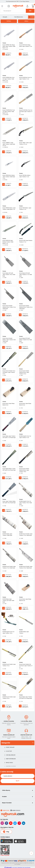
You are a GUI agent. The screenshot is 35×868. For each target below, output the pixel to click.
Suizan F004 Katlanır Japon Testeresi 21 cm (25, 209)
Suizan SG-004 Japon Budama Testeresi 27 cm (26, 241)
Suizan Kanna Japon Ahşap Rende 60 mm (8, 404)
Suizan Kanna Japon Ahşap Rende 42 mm (25, 600)
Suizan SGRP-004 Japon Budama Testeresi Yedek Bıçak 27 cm (8, 242)
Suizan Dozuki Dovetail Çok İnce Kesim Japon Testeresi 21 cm (26, 666)
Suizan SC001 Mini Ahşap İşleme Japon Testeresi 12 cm (26, 46)
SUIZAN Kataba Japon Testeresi (24, 632)
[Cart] (33, 6)
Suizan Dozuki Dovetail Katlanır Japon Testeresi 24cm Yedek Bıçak (9, 340)
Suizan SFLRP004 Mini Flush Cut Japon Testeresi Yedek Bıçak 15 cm (9, 112)
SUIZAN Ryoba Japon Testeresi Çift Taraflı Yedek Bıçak (8, 601)
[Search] (17, 11)
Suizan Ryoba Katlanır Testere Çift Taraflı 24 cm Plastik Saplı (9, 469)
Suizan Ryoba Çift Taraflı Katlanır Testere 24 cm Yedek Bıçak (26, 340)
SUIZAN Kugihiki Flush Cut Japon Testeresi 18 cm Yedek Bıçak (26, 503)
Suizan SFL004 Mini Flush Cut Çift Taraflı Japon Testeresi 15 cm (26, 112)
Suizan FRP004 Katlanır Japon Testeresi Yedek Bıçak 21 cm (9, 209)
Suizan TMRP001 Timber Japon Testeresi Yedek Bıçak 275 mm (9, 144)
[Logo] (18, 6)
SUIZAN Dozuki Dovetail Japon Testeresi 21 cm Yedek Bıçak (9, 567)
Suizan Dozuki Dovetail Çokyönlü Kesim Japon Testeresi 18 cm (24, 470)
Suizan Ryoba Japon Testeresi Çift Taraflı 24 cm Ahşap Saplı (26, 698)
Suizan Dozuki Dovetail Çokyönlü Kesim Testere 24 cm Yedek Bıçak (26, 307)
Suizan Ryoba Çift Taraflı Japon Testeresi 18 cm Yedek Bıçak (9, 275)
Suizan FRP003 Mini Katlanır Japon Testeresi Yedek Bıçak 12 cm (9, 177)
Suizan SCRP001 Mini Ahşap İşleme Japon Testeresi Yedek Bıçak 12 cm (9, 46)
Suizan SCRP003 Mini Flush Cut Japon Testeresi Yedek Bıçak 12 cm (8, 79)
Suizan (4, 43)
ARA (30, 11)
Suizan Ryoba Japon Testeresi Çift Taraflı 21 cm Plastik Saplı (9, 437)
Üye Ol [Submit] (17, 781)
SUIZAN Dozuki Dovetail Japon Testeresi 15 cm (9, 665)
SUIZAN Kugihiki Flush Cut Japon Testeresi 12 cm (25, 437)
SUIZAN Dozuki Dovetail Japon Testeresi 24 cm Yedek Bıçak (26, 567)
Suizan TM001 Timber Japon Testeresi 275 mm (25, 143)
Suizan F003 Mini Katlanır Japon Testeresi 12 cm (25, 176)
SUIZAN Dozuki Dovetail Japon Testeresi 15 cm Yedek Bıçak (26, 535)
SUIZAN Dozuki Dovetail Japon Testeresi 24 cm (9, 698)
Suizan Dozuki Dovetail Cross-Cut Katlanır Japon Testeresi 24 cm (9, 372)
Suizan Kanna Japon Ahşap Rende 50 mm (25, 404)
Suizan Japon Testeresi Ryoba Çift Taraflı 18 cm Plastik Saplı (9, 502)
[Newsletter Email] (17, 776)
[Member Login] (27, 6)
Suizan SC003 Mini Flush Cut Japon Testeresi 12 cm (25, 78)
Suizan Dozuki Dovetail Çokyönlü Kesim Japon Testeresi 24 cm (24, 372)
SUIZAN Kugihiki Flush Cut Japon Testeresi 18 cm (8, 632)
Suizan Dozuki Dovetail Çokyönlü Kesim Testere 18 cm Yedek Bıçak (9, 307)
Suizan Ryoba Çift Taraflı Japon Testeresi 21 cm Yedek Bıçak (26, 275)
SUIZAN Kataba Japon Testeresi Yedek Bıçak (7, 535)
